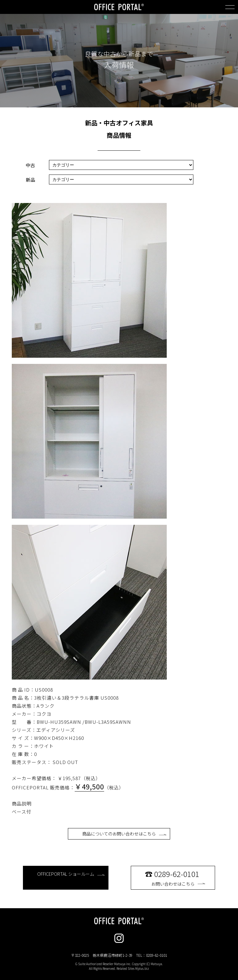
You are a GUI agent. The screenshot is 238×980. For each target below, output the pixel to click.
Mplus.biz (142, 968)
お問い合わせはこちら (178, 878)
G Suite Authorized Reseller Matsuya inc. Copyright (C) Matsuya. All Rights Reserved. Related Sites (119, 966)
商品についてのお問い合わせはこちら (124, 834)
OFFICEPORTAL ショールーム (71, 874)
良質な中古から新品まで (119, 54)
